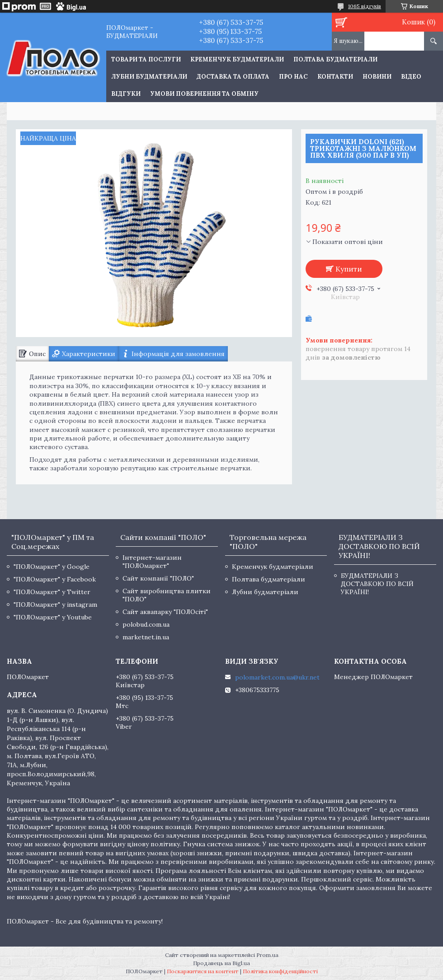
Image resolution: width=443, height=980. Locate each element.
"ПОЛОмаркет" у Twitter (52, 592)
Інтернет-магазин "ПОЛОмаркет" (152, 562)
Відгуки (126, 94)
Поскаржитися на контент (203, 971)
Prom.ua (267, 955)
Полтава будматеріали (335, 59)
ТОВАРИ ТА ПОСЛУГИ (146, 59)
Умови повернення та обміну (204, 94)
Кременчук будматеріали (237, 59)
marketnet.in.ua (146, 637)
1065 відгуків (365, 6)
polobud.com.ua (146, 624)
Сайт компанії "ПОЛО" (158, 578)
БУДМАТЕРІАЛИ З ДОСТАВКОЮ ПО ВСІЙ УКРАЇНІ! (377, 584)
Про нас (293, 77)
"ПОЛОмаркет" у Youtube (53, 617)
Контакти (335, 77)
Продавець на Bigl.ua (221, 963)
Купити (349, 269)
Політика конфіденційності (280, 971)
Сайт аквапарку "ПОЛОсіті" (165, 612)
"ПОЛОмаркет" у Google (52, 567)
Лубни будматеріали (149, 77)
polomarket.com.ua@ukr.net (277, 677)
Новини (377, 77)
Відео (411, 77)
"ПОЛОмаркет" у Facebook (55, 579)
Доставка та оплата (233, 77)
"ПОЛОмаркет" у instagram (55, 605)
